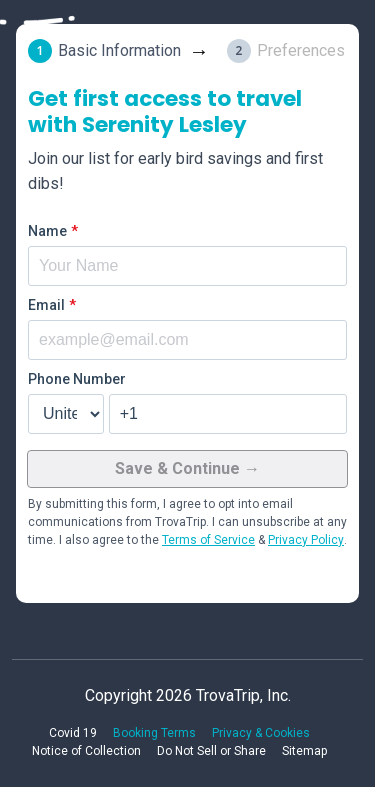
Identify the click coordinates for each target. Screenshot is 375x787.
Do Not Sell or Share (211, 751)
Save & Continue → (187, 468)
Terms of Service (208, 540)
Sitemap (304, 751)
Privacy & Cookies (261, 733)
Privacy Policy (306, 540)
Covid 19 (73, 733)
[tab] (127, 51)
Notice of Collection (86, 751)
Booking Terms (154, 733)
